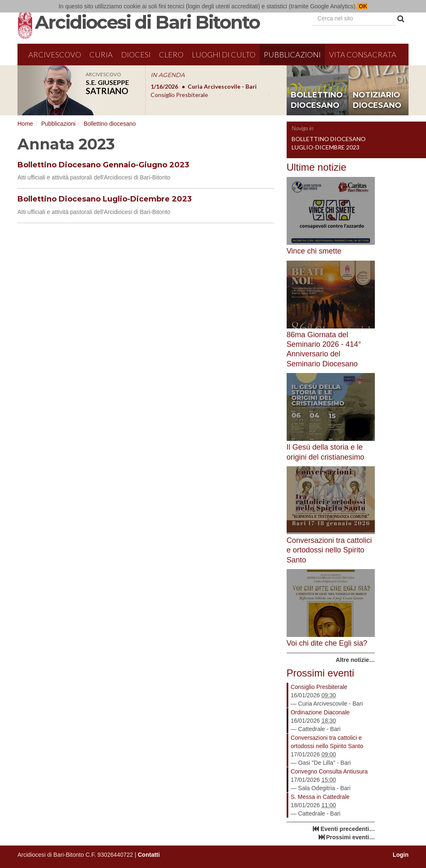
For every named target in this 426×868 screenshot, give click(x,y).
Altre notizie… (355, 660)
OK (362, 6)
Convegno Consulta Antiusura (329, 771)
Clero (171, 55)
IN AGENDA (168, 75)
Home (25, 124)
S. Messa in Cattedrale (320, 797)
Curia (101, 55)
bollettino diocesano (317, 100)
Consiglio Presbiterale (319, 687)
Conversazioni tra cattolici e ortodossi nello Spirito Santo (327, 742)
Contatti (149, 855)
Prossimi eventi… (351, 837)
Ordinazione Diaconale (320, 712)
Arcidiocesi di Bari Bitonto (147, 22)
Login (401, 855)
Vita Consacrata (363, 55)
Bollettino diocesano (110, 124)
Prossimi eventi (321, 673)
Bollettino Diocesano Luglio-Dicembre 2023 (105, 199)
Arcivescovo (55, 55)
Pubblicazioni (292, 55)
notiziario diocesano (377, 100)
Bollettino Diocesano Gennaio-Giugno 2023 (103, 165)
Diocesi (136, 55)
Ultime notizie (317, 167)
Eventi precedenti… (348, 829)
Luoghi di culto (224, 55)
